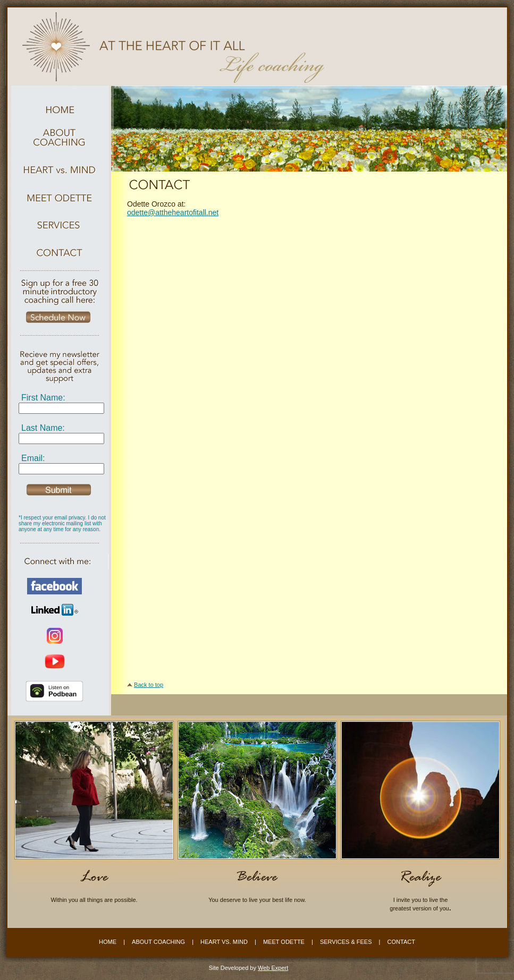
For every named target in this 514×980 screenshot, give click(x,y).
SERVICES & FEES (346, 942)
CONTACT (401, 942)
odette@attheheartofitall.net (173, 212)
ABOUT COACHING (158, 942)
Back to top (149, 685)
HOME (108, 942)
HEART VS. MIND (224, 942)
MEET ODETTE (284, 942)
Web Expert (273, 968)
